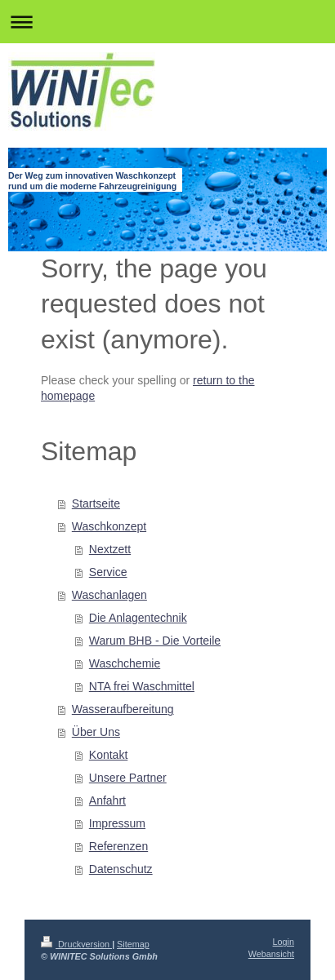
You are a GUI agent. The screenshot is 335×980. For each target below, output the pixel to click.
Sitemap (133, 944)
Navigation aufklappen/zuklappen (167, 22)
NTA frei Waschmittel (142, 686)
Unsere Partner (128, 778)
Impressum (117, 823)
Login (284, 942)
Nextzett (110, 549)
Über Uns (96, 732)
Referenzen (118, 846)
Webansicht (271, 954)
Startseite (96, 503)
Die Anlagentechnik (138, 618)
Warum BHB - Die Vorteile (155, 641)
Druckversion (76, 944)
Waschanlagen (109, 595)
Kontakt (108, 755)
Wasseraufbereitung (123, 709)
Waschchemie (125, 663)
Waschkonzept (109, 526)
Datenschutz (121, 869)
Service (108, 572)
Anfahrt (107, 800)
